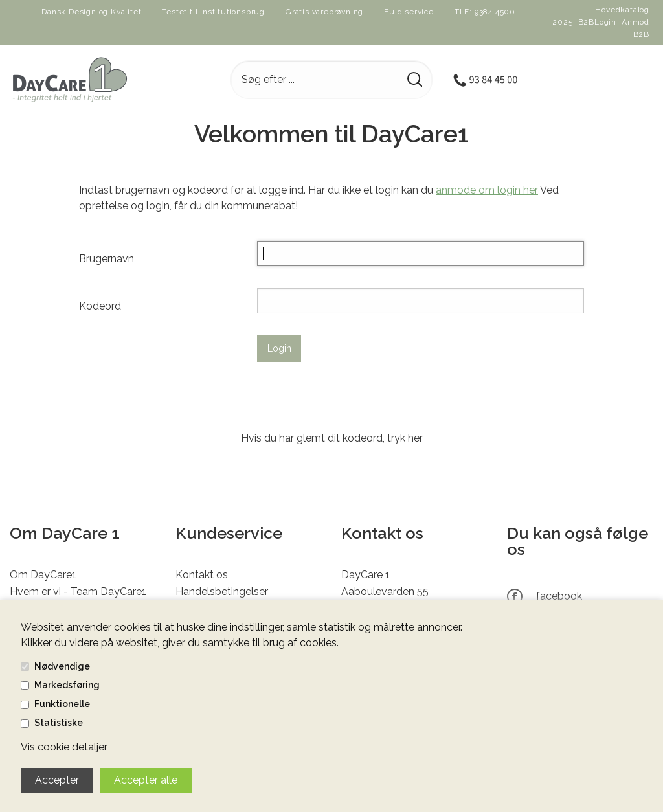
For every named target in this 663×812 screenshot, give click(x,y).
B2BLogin (597, 22)
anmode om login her (487, 190)
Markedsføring (67, 685)
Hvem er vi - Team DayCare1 (78, 592)
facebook (559, 596)
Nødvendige (62, 666)
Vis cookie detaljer (64, 747)
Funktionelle (62, 704)
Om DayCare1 (43, 575)
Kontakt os (202, 575)
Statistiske (59, 723)
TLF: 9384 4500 (485, 12)
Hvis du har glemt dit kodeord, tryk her (332, 438)
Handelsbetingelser (222, 592)
